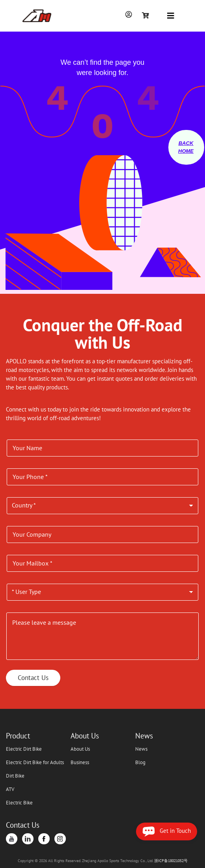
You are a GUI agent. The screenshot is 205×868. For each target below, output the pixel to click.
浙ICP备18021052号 (171, 861)
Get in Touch (167, 831)
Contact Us (33, 678)
